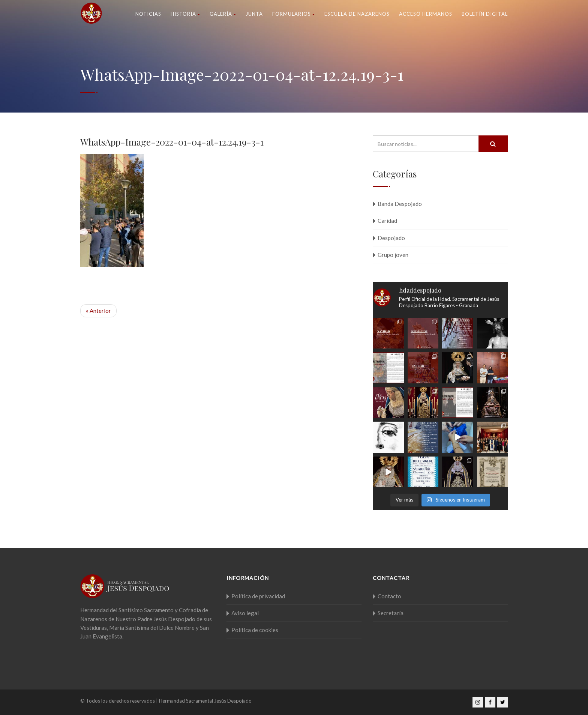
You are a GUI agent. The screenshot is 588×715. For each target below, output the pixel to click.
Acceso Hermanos (426, 14)
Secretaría (391, 613)
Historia (185, 14)
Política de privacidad (258, 596)
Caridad (387, 221)
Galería (223, 14)
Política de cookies (255, 630)
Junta (254, 14)
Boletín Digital (485, 14)
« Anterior (98, 311)
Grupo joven (393, 255)
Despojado (391, 238)
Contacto (389, 596)
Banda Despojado (400, 204)
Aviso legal (245, 613)
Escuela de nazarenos (357, 14)
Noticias (148, 14)
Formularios (294, 14)
